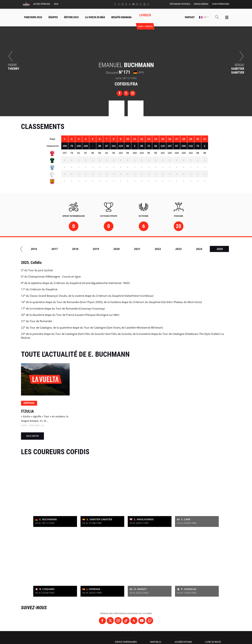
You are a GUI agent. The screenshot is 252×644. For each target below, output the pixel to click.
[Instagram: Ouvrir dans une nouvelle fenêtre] (122, 4)
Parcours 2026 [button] (33, 17)
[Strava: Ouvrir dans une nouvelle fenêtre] (130, 4)
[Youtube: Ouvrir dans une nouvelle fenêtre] (133, 4)
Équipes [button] (53, 17)
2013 (73, 249)
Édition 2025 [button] (71, 17)
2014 (94, 249)
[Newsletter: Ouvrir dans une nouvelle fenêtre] (148, 4)
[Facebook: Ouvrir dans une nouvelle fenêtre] (115, 4)
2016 (135, 249)
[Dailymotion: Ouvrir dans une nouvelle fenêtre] (144, 4)
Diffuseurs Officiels (180, 4)
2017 (156, 249)
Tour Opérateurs (220, 4)
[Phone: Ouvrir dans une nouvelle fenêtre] (141, 4)
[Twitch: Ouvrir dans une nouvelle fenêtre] (137, 4)
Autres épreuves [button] (42, 4)
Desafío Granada (121, 17)
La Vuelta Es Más (95, 17)
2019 (197, 249)
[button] (204, 17)
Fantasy (190, 17)
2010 (32, 249)
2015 (114, 249)
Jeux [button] (56, 4)
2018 (176, 249)
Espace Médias (201, 4)
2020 (218, 249)
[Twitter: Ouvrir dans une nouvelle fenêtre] (119, 4)
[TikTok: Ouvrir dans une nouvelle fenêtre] (126, 4)
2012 (52, 249)
